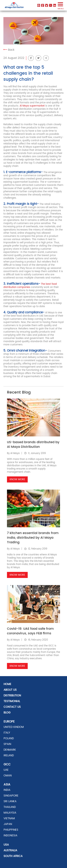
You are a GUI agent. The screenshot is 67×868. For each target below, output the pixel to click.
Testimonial (12, 701)
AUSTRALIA (10, 850)
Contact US (12, 707)
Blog (7, 713)
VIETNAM (9, 818)
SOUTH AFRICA (13, 856)
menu (60, 7)
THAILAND (10, 807)
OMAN (8, 776)
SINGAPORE (11, 796)
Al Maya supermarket (32, 106)
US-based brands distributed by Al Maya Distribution (33, 444)
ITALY (7, 733)
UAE (6, 770)
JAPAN (8, 824)
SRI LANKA (10, 801)
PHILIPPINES (11, 830)
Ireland (9, 756)
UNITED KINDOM (14, 727)
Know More (17, 479)
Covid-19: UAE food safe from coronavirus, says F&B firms (30, 631)
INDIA (7, 790)
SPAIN (7, 744)
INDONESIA (10, 836)
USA (6, 845)
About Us (10, 690)
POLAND (9, 738)
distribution (12, 696)
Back (9, 50)
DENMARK (10, 750)
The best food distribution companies (30, 286)
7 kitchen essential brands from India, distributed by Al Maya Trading (33, 538)
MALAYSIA (10, 813)
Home (7, 684)
